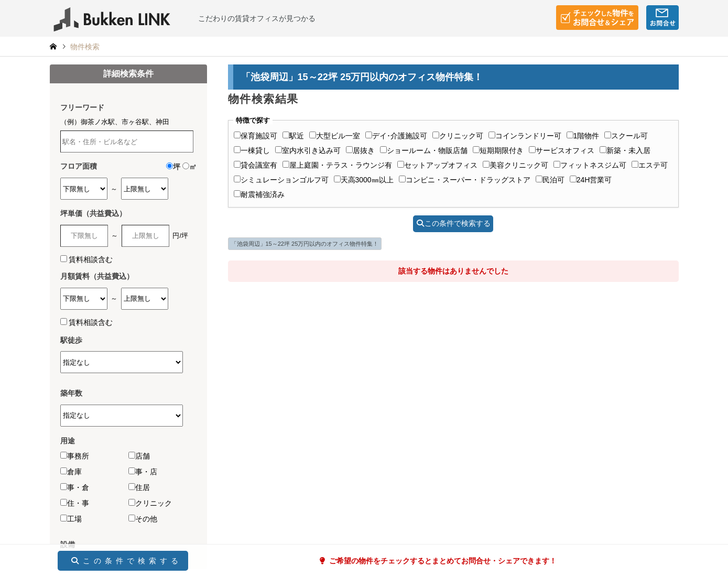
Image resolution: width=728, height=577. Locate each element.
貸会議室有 (256, 165)
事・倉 (75, 487)
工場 (71, 519)
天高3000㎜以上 (364, 180)
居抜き (360, 150)
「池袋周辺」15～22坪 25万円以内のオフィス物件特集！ (305, 244)
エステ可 (650, 165)
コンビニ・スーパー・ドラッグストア (465, 180)
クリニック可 (458, 136)
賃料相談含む (91, 259)
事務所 (75, 456)
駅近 (293, 136)
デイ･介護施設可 (396, 136)
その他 (143, 519)
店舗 (139, 456)
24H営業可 (591, 180)
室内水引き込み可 (308, 150)
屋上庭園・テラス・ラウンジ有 (337, 165)
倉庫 (71, 472)
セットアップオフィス (437, 165)
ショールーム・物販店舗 (424, 150)
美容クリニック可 (515, 165)
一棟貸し (252, 150)
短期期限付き (498, 150)
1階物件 (583, 136)
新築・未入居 (625, 150)
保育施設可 (256, 136)
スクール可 (626, 136)
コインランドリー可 (525, 136)
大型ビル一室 (335, 136)
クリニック (150, 503)
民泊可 (550, 180)
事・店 (143, 472)
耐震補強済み (259, 194)
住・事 (75, 503)
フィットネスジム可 (590, 165)
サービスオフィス (562, 150)
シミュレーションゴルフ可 (281, 180)
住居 (139, 487)
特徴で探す (253, 121)
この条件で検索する (453, 223)
